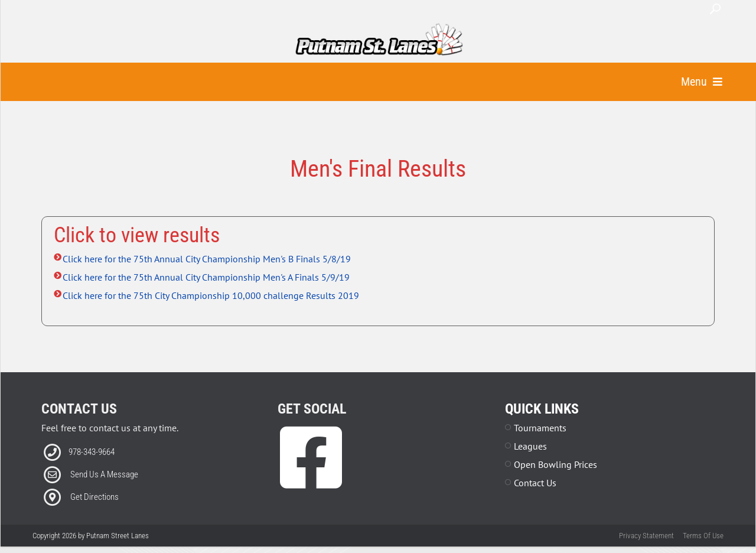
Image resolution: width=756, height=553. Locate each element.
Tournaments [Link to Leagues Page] (540, 443)
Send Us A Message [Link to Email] (104, 490)
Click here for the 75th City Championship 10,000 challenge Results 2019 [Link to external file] (211, 311)
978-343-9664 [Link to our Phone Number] (92, 467)
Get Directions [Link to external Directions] (94, 512)
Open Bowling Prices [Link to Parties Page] (555, 480)
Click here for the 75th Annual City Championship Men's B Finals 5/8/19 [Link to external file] (207, 274)
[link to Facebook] (311, 490)
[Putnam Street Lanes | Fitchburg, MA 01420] (379, 40)
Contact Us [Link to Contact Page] (535, 498)
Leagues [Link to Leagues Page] (530, 461)
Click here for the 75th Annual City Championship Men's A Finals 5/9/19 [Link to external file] (206, 292)
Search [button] (715, 9)
